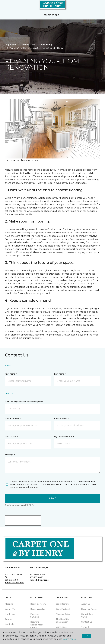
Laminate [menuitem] (10, 624)
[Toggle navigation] (4, 5)
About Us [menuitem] (86, 604)
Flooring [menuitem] (9, 604)
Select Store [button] (51, 15)
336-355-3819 (11, 580)
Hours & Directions (14, 583)
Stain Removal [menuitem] (63, 604)
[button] (95, 5)
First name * (11, 374)
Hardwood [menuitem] (10, 614)
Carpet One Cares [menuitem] (87, 615)
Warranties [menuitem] (61, 627)
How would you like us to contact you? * (24, 402)
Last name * (60, 374)
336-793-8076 (36, 577)
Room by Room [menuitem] (38, 604)
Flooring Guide (28, 45)
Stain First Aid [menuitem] (63, 609)
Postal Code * (11, 437)
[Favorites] (98, 5)
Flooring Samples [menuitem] (35, 615)
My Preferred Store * (64, 437)
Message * (10, 455)
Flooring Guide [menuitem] (63, 614)
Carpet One (11, 45)
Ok (86, 636)
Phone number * (13, 418)
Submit (52, 498)
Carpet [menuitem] (8, 619)
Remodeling (46, 45)
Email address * (61, 418)
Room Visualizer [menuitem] (38, 609)
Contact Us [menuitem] (87, 622)
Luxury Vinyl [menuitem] (11, 609)
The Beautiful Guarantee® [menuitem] (62, 620)
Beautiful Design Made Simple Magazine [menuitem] (37, 626)
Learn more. (70, 639)
